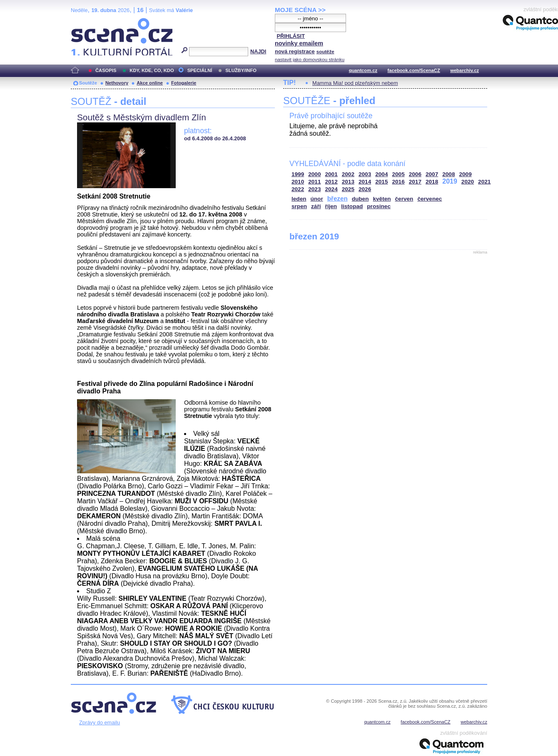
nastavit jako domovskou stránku (310, 60)
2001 (331, 174)
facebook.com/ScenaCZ (414, 70)
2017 (415, 182)
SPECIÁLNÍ (200, 70)
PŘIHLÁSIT (291, 36)
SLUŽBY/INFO (241, 70)
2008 (448, 174)
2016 (399, 182)
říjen (331, 206)
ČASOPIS (106, 70)
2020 (468, 182)
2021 (484, 182)
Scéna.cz (85, 21)
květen (382, 199)
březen (338, 198)
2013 (348, 182)
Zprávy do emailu (100, 722)
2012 (331, 182)
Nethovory (117, 83)
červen (404, 199)
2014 (365, 182)
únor (317, 199)
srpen (299, 206)
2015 (381, 182)
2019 (450, 181)
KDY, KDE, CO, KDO (152, 70)
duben (360, 199)
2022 (298, 189)
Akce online (150, 83)
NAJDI (258, 51)
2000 (314, 174)
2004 (381, 174)
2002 (348, 174)
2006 (415, 174)
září (316, 206)
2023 (314, 189)
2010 (298, 182)
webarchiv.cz (465, 70)
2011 (314, 182)
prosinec (379, 206)
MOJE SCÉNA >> (300, 10)
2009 (466, 174)
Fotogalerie (184, 83)
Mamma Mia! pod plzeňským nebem (355, 83)
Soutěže (88, 83)
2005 (399, 174)
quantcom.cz (363, 70)
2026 (365, 189)
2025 (348, 189)
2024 (331, 189)
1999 (298, 174)
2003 (365, 174)
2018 (432, 182)
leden (299, 199)
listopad (352, 206)
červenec (430, 199)
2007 (432, 174)
